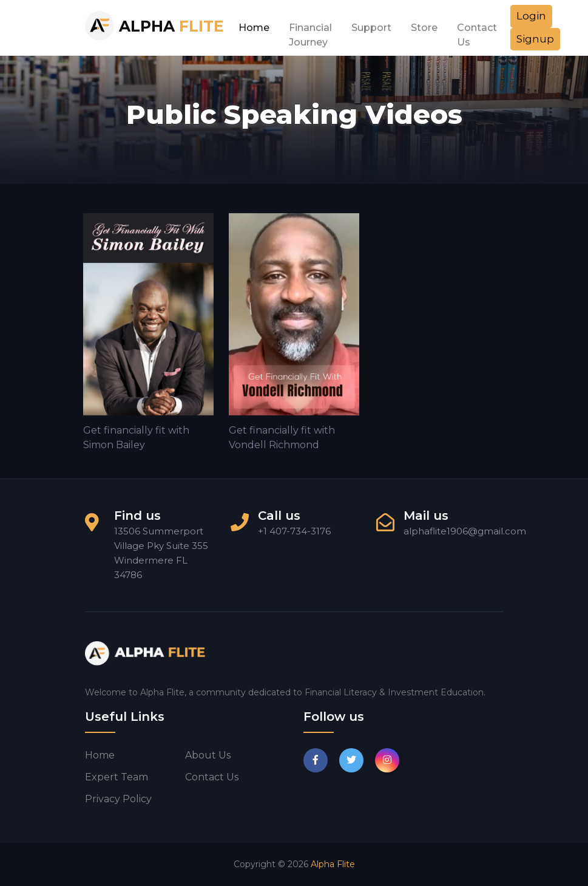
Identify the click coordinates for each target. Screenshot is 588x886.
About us (208, 755)
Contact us (212, 777)
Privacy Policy (118, 799)
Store (424, 28)
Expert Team (117, 777)
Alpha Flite (333, 864)
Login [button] (531, 16)
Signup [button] (535, 39)
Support (371, 28)
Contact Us (477, 31)
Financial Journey (310, 31)
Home (254, 28)
